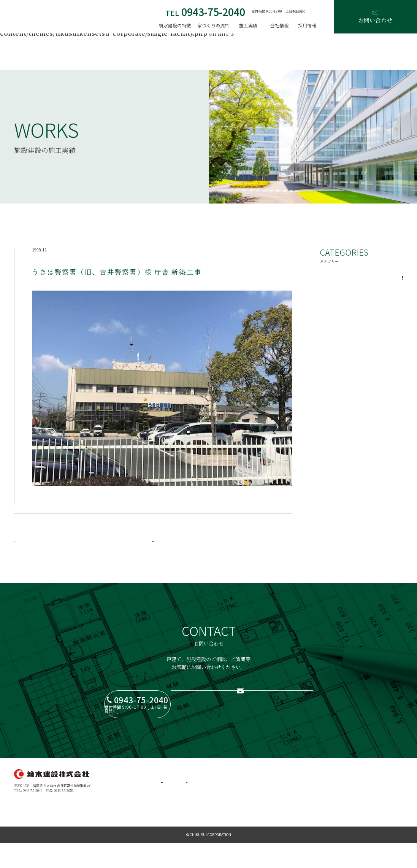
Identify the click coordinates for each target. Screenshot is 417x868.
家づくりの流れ (213, 25)
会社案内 (238, 802)
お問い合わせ (375, 17)
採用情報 (307, 25)
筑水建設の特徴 (175, 25)
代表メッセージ (243, 793)
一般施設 (361, 280)
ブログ (289, 802)
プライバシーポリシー (301, 811)
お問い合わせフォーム (264, 704)
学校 (361, 331)
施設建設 (196, 802)
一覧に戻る (153, 547)
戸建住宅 (196, 793)
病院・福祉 (361, 297)
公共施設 (361, 314)
